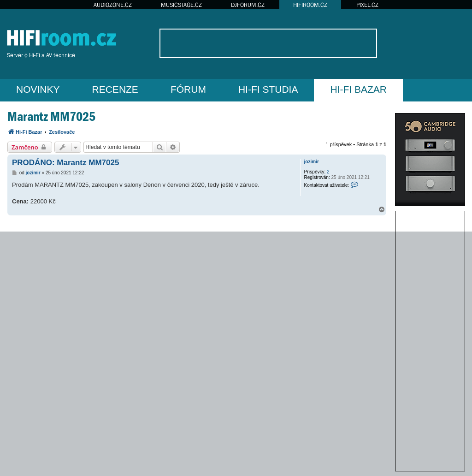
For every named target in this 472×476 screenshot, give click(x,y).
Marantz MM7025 (51, 116)
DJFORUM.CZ (248, 5)
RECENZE (115, 89)
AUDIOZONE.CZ (113, 5)
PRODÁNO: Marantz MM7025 (65, 163)
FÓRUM (188, 89)
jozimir (312, 162)
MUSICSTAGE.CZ (181, 5)
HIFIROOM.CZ (310, 5)
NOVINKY (38, 89)
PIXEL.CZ (367, 5)
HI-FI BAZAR (358, 89)
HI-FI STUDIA (268, 89)
